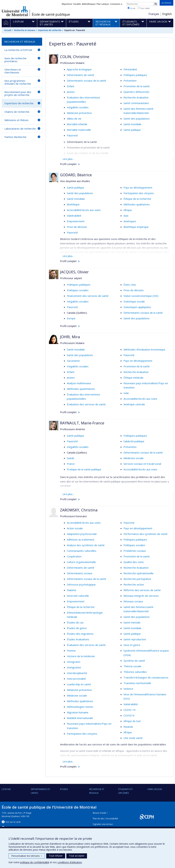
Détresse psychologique (81, 584)
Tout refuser (56, 856)
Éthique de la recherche (137, 199)
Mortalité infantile (77, 124)
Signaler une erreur (103, 824)
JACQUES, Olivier (74, 272)
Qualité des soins (134, 562)
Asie (126, 216)
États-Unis (130, 285)
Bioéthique (73, 204)
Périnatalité (130, 69)
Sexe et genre (132, 645)
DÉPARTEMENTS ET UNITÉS (41, 791)
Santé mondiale (132, 124)
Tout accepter (77, 856)
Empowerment (76, 221)
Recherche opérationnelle (138, 573)
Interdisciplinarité (77, 673)
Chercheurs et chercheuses (13, 71)
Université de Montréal (15, 11)
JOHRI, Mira (70, 337)
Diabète (72, 590)
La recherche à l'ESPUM (18, 50)
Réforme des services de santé (142, 590)
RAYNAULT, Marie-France (82, 423)
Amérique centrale (134, 404)
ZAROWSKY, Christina (79, 510)
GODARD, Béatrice (76, 175)
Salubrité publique (134, 441)
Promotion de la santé (137, 86)
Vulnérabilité (74, 216)
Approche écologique (79, 69)
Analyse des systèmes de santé (86, 545)
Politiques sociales (78, 290)
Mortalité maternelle (79, 130)
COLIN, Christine (75, 57)
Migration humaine (78, 712)
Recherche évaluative (136, 97)
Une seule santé (133, 738)
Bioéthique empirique (136, 227)
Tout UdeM (144, 8)
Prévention (130, 81)
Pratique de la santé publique (84, 469)
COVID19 (129, 715)
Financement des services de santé (88, 296)
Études (64, 789)
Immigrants (74, 662)
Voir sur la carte (13, 822)
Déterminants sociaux (80, 573)
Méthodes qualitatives (137, 204)
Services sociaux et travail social (142, 464)
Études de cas (75, 622)
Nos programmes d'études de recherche (18, 82)
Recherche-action (134, 584)
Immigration (74, 667)
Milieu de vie (74, 119)
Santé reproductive (135, 639)
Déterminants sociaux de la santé (86, 81)
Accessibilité (112, 819)
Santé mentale (132, 622)
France (71, 464)
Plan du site (98, 819)
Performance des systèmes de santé (145, 534)
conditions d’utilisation (70, 862)
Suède (71, 458)
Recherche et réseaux (25, 30)
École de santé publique (51, 14)
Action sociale (75, 528)
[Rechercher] (156, 4)
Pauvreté (72, 135)
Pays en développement (138, 187)
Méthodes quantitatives (81, 389)
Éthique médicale (133, 378)
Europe (71, 318)
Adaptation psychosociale (82, 534)
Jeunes (71, 92)
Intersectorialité (76, 679)
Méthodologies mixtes (80, 707)
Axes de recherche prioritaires (15, 60)
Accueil (8, 30)
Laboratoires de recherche (20, 129)
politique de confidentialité (35, 862)
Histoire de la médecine (81, 656)
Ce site (131, 8)
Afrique (128, 210)
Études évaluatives (78, 639)
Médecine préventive (79, 113)
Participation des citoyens (139, 193)
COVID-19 (129, 710)
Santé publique (132, 130)
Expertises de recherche (50, 30)
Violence (128, 689)
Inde (126, 393)
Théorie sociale (132, 666)
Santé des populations (137, 119)
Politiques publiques (135, 75)
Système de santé (134, 661)
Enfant (71, 86)
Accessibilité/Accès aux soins (84, 210)
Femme (71, 651)
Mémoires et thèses (16, 120)
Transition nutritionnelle (137, 683)
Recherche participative (137, 579)
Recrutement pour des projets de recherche (18, 93)
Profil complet (68, 164)
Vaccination (73, 361)
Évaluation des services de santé (86, 404)
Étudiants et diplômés (126, 791)
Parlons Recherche (15, 137)
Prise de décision (77, 227)
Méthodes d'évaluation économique (144, 349)
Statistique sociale (134, 301)
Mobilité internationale (80, 718)
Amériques (130, 221)
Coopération (74, 556)
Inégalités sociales (78, 107)
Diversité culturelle (78, 596)
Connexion (116, 4)
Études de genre (77, 628)
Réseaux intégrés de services (141, 596)
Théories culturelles (135, 672)
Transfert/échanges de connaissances (146, 677)
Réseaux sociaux (133, 601)
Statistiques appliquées (137, 307)
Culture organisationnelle (81, 562)
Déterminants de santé (81, 75)
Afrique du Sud (132, 721)
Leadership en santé (79, 684)
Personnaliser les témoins (27, 856)
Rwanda (128, 727)
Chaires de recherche (17, 112)
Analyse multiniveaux (79, 383)
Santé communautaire (136, 103)
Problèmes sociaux (135, 551)
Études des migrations (80, 634)
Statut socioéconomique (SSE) (141, 296)
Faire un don (155, 789)
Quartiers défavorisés (136, 92)
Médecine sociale (134, 458)
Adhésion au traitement (81, 539)
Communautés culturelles (82, 551)
